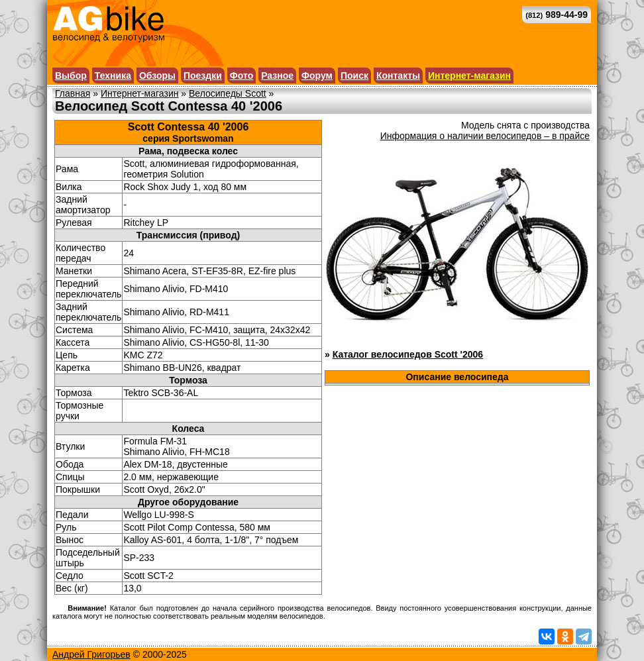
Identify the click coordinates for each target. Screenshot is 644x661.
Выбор (71, 76)
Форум (317, 76)
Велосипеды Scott (228, 93)
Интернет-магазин (469, 76)
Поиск (354, 76)
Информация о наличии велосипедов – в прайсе (485, 136)
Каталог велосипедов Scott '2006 (408, 354)
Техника (113, 76)
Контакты (398, 76)
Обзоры (157, 76)
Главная (73, 93)
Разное (277, 76)
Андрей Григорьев (91, 654)
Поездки (203, 76)
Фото (241, 76)
